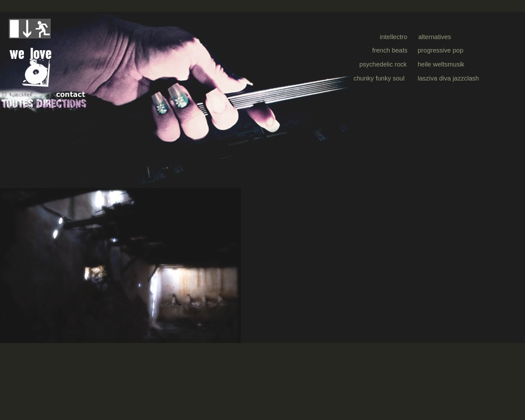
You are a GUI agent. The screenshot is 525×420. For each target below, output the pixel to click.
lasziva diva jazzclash (448, 78)
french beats (390, 50)
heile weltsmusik (441, 64)
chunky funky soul (379, 78)
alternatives (435, 37)
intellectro (393, 37)
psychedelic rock (383, 64)
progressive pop (440, 50)
